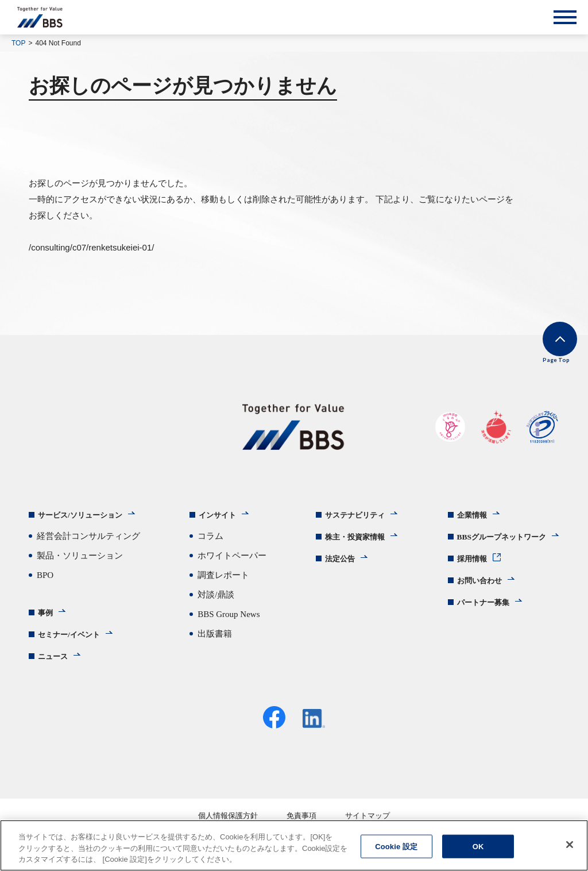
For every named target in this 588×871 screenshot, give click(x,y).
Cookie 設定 (396, 846)
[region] (294, 845)
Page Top (542, 357)
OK (478, 846)
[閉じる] (570, 845)
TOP (18, 43)
